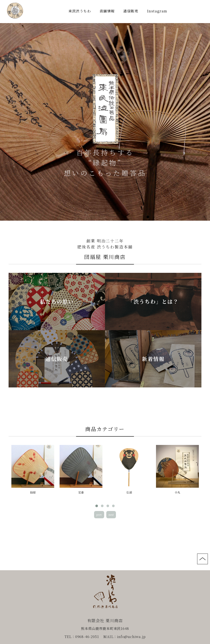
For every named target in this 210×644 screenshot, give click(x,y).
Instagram (157, 11)
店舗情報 (107, 11)
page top (202, 559)
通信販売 (131, 11)
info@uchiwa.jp (131, 637)
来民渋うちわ (80, 11)
